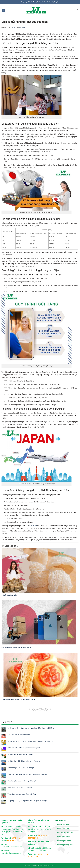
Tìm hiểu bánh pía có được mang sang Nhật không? (19, 700)
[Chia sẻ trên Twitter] (35, 709)
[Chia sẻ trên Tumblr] (49, 709)
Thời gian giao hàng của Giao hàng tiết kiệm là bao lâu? (27, 774)
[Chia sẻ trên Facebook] (31, 709)
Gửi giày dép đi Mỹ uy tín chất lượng (20, 755)
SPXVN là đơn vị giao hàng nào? (19, 735)
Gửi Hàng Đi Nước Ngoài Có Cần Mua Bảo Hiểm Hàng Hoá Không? (31, 728)
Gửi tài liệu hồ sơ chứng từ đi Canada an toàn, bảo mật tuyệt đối (30, 741)
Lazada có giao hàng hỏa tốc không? (21, 768)
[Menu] (3, 10)
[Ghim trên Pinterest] (42, 709)
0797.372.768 (33, 838)
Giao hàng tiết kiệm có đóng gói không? (22, 781)
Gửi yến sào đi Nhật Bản (9, 595)
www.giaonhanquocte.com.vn (12, 853)
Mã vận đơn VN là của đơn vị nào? (20, 788)
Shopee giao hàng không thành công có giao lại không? (27, 801)
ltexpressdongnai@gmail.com (12, 847)
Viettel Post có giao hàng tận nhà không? (22, 794)
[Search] (78, 10)
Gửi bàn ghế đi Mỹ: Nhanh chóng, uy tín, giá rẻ (24, 761)
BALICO (54, 865)
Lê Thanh (22, 28)
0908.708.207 (12, 841)
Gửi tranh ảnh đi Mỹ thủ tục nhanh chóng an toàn (25, 748)
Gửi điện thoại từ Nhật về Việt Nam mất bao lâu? (17, 647)
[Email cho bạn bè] (38, 709)
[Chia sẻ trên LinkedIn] (45, 709)
